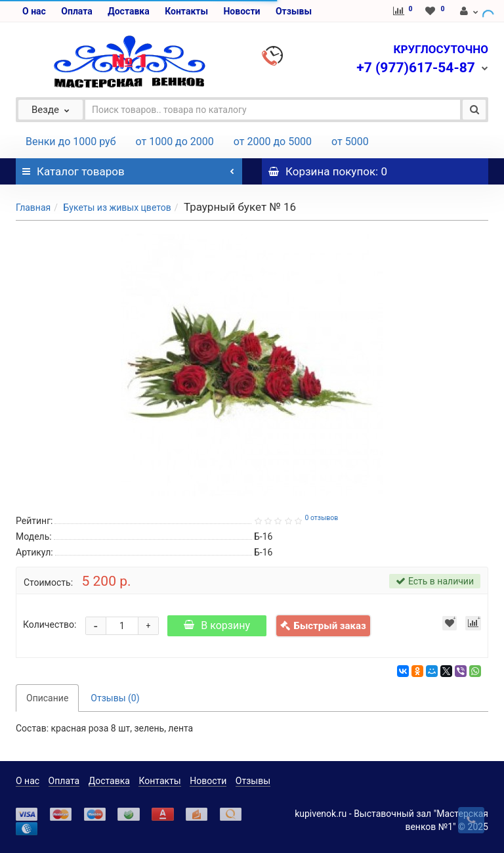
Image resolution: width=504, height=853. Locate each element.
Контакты (186, 11)
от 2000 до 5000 (273, 142)
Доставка (128, 11)
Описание (47, 698)
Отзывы (294, 11)
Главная (33, 208)
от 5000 (350, 142)
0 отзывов (321, 518)
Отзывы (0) (115, 698)
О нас (34, 11)
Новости (241, 11)
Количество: (50, 624)
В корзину (217, 625)
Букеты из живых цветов (117, 208)
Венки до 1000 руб (71, 142)
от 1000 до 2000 (175, 142)
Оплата (76, 11)
